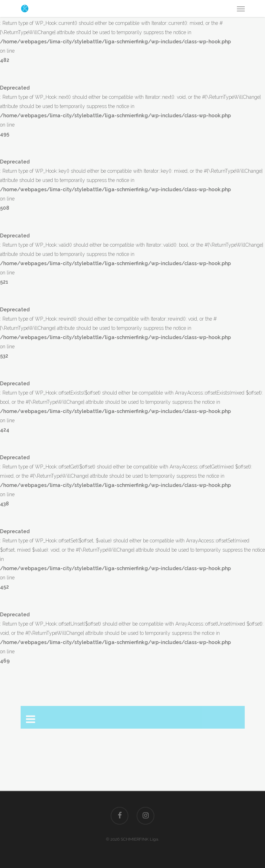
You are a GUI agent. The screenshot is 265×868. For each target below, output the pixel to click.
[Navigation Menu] (241, 9)
